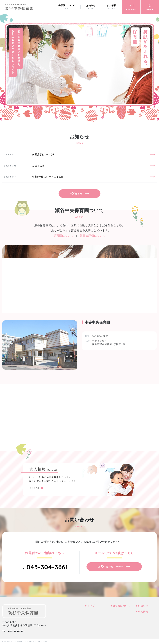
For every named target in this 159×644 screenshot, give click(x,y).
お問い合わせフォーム (111, 566)
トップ (91, 606)
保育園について (121, 606)
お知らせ (143, 606)
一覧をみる (76, 193)
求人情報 (143, 612)
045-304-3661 (47, 567)
